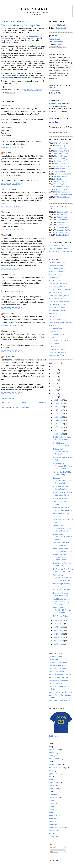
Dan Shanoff (37, 9)
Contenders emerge (62, 187)
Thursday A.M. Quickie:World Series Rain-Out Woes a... (62, 528)
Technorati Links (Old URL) (59, 677)
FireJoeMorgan (7, 77)
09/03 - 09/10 (59, 641)
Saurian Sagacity (55, 319)
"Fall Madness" (60, 171)
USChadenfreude (61, 179)
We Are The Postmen (57, 307)
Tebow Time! (59, 184)
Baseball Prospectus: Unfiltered (61, 322)
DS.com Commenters (57, 263)
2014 (54, 370)
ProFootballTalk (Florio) (58, 284)
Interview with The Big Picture (60, 680)
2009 (54, 387)
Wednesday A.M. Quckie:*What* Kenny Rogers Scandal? (62, 557)
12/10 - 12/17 (59, 410)
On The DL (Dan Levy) (58, 305)
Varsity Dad (53, 660)
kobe (51, 780)
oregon (52, 800)
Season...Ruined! (61, 182)
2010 (54, 383)
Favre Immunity (62, 220)
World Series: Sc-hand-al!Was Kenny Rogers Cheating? (62, 602)
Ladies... (52, 316)
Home (24, 402)
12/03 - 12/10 (59, 414)
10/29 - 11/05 (59, 431)
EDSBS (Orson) (55, 275)
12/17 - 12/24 (59, 407)
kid (50, 777)
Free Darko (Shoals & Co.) (59, 287)
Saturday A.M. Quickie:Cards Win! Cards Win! (61, 452)
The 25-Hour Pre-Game (63, 194)
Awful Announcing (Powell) (59, 296)
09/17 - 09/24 (59, 634)
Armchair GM (54, 343)
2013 (54, 373)
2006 (54, 397)
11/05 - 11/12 (59, 427)
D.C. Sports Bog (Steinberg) (60, 290)
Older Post (42, 402)
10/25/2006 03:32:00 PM (12, 308)
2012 (54, 377)
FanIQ (51, 337)
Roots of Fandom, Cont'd (58, 249)
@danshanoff (61, 28)
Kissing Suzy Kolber (57, 272)
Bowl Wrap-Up (60, 146)
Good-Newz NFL (62, 232)
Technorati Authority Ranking (60, 674)
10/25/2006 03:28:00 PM (12, 269)
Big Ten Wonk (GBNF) (57, 311)
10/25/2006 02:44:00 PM (12, 147)
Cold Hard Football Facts (58, 340)
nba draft (52, 795)
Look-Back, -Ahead (61, 151)
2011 (54, 380)
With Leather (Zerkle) (57, 269)
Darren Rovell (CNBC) (57, 349)
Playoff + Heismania (62, 156)
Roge (5, 105)
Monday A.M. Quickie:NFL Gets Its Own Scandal (62, 610)
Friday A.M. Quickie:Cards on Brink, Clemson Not (63, 481)
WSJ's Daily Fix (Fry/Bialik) (59, 302)
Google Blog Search (57, 671)
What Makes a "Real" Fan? (59, 246)
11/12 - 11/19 (59, 424)
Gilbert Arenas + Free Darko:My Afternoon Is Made (63, 537)
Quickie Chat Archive (57, 665)
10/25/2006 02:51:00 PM (12, 184)
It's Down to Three (61, 161)
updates (52, 836)
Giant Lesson (62, 217)
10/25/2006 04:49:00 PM (12, 351)
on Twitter (58, 44)
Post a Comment (7, 399)
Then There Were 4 (62, 164)
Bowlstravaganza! (61, 154)
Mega (5, 153)
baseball (52, 753)
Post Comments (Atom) (20, 407)
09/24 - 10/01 (59, 631)
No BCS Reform (63, 222)
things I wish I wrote (56, 827)
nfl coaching (54, 797)
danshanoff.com (55, 765)
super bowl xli (54, 818)
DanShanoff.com (55, 657)
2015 (54, 366)
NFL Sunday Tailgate (61, 616)
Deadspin (21, 77)
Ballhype (52, 331)
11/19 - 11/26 (59, 420)
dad (50, 762)
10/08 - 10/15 (59, 624)
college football (55, 759)
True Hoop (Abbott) (56, 281)
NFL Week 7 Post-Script (62, 590)
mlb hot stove (54, 783)
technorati (53, 821)
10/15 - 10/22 (59, 620)
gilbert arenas (54, 774)
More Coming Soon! (57, 355)
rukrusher (7, 314)
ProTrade (53, 346)
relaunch (52, 809)
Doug (5, 212)
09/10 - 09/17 (59, 637)
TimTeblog (53, 313)
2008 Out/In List (60, 148)
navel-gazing (54, 789)
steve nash (53, 815)
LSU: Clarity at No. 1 (62, 189)
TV (50, 833)
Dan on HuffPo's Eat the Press (61, 692)
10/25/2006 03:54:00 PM (12, 326)
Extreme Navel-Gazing (58, 768)
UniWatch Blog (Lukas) (58, 352)
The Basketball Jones (57, 298)
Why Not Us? (62, 215)
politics (52, 803)
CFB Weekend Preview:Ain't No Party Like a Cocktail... (63, 466)
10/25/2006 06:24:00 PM (12, 393)
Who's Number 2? (61, 169)
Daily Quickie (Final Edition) (59, 663)
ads (50, 747)
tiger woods (53, 830)
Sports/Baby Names (64, 212)
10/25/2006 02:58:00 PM (12, 230)
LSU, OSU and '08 (61, 143)
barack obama (54, 750)
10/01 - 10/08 (59, 627)
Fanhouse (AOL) (55, 293)
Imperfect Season (63, 227)
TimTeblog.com (55, 104)
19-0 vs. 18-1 (62, 225)
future (51, 771)
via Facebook (58, 42)
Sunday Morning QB (57, 334)
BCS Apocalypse (61, 176)
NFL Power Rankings (61, 498)
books (51, 756)
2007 (54, 394)
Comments (55, 852)
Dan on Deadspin (56, 683)
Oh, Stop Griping (61, 159)
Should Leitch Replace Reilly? (60, 252)
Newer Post (5, 402)
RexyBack (7, 357)
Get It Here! (54, 736)
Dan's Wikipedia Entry (57, 669)
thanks (51, 824)
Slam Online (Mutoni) (57, 328)
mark (5, 235)
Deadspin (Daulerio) (57, 266)
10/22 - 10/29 (59, 434)
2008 (54, 390)
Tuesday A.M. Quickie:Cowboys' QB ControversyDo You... (62, 578)
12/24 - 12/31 (59, 403)
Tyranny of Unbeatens (63, 174)
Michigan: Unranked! (62, 192)
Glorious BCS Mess (64, 230)
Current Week (54, 90)
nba (50, 791)
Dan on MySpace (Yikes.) (61, 701)
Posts (53, 848)
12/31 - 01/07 (59, 400)
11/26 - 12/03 (59, 417)
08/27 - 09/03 (59, 644)
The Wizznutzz (55, 325)
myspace (52, 786)
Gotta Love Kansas (61, 166)
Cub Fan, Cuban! (62, 235)
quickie (52, 806)
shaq (51, 812)
